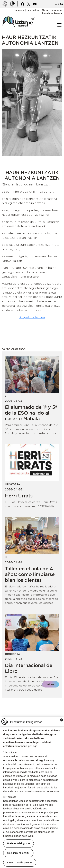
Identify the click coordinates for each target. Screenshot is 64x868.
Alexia (45, 10)
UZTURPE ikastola (18, 15)
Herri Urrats (19, 496)
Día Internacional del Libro (29, 668)
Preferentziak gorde (19, 843)
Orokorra (12, 484)
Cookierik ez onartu (18, 853)
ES (62, 4)
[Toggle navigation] (59, 25)
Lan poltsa (33, 10)
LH (7, 396)
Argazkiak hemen (32, 317)
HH (7, 557)
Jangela (19, 10)
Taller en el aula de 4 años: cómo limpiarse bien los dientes (30, 574)
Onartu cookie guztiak (20, 862)
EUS (57, 4)
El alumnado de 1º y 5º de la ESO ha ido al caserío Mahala (31, 413)
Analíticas (12, 752)
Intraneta (57, 10)
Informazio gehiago (26, 746)
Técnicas (11, 797)
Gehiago (51, 684)
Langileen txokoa (52, 13)
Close (61, 720)
